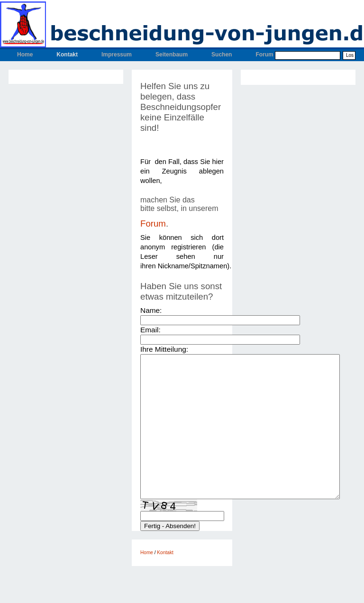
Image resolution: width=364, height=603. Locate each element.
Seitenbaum (172, 55)
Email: (150, 330)
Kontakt (67, 55)
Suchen (222, 55)
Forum (264, 55)
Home (25, 55)
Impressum (117, 55)
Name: (151, 310)
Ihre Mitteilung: (164, 349)
